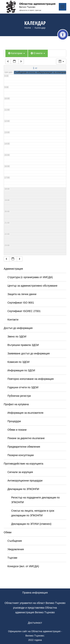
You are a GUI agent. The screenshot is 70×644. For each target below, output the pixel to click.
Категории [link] (17, 53)
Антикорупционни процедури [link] (25, 481)
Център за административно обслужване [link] (32, 286)
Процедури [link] (14, 421)
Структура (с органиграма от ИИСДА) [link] (30, 277)
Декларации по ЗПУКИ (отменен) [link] (31, 524)
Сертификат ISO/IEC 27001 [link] (24, 311)
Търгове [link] (12, 558)
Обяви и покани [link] (17, 430)
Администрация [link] (13, 269)
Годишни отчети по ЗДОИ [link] (23, 387)
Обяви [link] (8, 532)
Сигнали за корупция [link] (20, 472)
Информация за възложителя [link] (25, 413)
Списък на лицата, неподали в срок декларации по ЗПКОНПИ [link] (33, 513)
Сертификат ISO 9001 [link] (21, 303)
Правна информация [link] (35, 593)
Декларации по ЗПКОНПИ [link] (23, 489)
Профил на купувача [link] (16, 404)
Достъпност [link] (35, 623)
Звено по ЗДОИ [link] (17, 336)
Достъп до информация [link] (18, 328)
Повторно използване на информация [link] (31, 379)
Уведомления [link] (16, 549)
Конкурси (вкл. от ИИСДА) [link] (23, 566)
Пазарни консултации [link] (21, 455)
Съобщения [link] (15, 541)
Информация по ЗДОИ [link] (21, 370)
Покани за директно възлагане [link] (26, 438)
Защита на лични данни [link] (22, 294)
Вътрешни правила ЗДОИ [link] (23, 345)
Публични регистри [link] (19, 396)
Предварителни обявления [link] (24, 447)
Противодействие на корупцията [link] (24, 464)
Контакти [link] (13, 320)
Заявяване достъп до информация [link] (29, 353)
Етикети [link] (38, 53)
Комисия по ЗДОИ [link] (18, 362)
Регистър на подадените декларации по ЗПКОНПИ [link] (35, 500)
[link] (63, 35)
